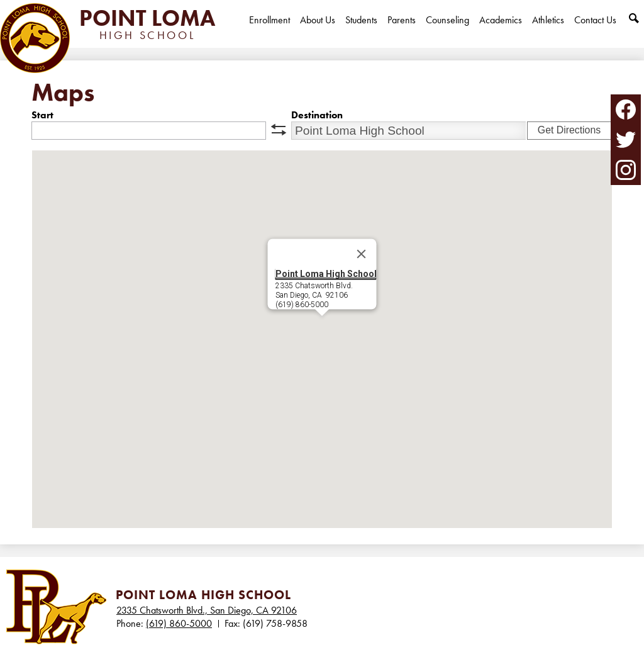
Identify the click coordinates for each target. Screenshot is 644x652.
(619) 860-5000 (179, 623)
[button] (322, 328)
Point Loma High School (326, 274)
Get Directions (569, 130)
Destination (317, 115)
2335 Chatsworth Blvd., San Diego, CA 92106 (207, 610)
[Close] (362, 254)
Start (42, 115)
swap (279, 130)
